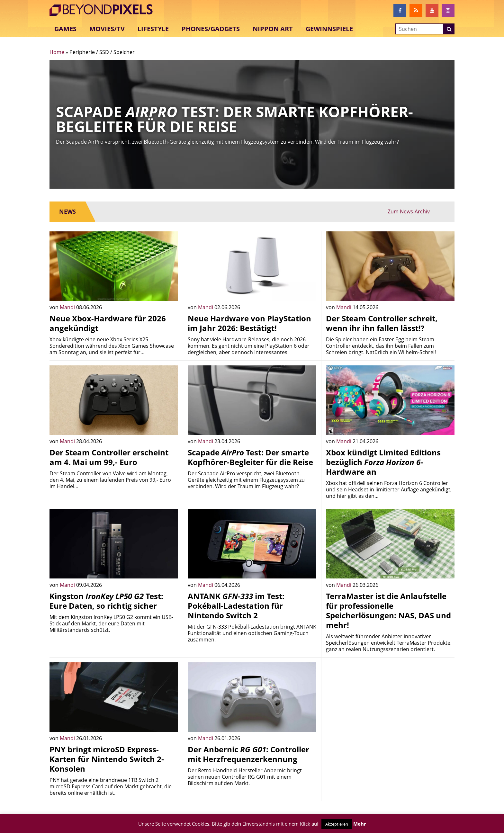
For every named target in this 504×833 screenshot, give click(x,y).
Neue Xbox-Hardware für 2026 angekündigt (108, 323)
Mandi (68, 307)
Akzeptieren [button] (337, 824)
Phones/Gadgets (211, 29)
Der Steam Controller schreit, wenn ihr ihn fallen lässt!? (382, 323)
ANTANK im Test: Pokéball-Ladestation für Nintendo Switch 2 (236, 606)
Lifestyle (153, 29)
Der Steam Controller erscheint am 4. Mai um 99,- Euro (109, 457)
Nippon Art (273, 29)
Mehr (360, 824)
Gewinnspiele (329, 29)
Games (65, 29)
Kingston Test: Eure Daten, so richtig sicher (106, 601)
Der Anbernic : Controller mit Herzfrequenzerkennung (248, 754)
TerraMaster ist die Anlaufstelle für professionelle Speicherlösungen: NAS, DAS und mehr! (388, 610)
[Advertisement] (390, 707)
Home (57, 52)
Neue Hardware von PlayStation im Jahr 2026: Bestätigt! (249, 323)
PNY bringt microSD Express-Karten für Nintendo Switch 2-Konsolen (107, 759)
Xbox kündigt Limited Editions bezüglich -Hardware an (383, 462)
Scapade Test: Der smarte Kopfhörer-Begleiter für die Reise (250, 457)
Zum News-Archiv (424, 211)
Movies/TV (107, 29)
